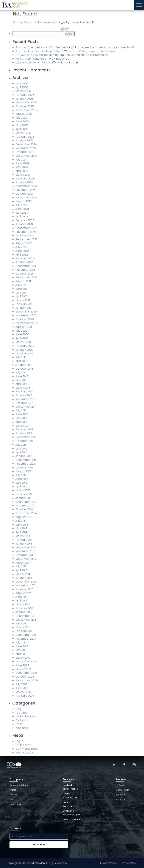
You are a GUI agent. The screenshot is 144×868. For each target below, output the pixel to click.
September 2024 (26, 156)
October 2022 (25, 235)
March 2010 (23, 658)
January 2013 (24, 578)
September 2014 (26, 513)
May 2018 (21, 380)
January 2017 (24, 433)
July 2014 (21, 521)
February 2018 (24, 391)
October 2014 (24, 509)
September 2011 (26, 620)
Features (21, 713)
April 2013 (21, 570)
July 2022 (21, 247)
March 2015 (23, 490)
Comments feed (27, 749)
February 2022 (25, 258)
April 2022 (22, 255)
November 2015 (26, 464)
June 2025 (22, 121)
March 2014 (23, 536)
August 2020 (24, 327)
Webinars (22, 728)
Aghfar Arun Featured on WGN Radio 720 (42, 59)
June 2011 (21, 624)
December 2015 (26, 460)
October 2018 (24, 369)
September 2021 (26, 277)
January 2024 (24, 182)
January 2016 (24, 456)
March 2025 (23, 133)
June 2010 (22, 646)
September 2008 (27, 680)
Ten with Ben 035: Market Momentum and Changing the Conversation (62, 55)
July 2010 (21, 643)
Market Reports (25, 716)
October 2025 (25, 106)
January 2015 (24, 498)
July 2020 (21, 331)
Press (19, 724)
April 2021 (21, 296)
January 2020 (24, 350)
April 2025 (22, 129)
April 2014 (21, 532)
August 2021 (23, 281)
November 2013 (25, 551)
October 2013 (24, 555)
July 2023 (21, 205)
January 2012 (24, 612)
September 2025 (27, 110)
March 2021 (23, 300)
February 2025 (25, 137)
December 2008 (26, 673)
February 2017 (24, 429)
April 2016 (21, 452)
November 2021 (25, 270)
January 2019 (24, 365)
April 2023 (22, 217)
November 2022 (26, 232)
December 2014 (26, 502)
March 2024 (23, 175)
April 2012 (21, 601)
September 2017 (26, 407)
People (13, 790)
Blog (18, 709)
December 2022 (26, 228)
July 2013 (21, 566)
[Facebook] (124, 765)
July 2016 (21, 445)
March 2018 (23, 388)
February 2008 (25, 696)
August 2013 (23, 563)
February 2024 (25, 179)
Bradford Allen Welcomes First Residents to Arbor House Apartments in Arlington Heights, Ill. (75, 47)
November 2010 (26, 639)
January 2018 (24, 395)
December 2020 (26, 312)
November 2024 (26, 148)
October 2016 (24, 441)
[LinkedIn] (114, 765)
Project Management (73, 819)
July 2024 (21, 160)
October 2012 (24, 589)
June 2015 (22, 479)
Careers (13, 795)
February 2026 (25, 95)
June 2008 (22, 688)
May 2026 (22, 83)
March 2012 (23, 604)
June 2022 (22, 251)
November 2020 (26, 315)
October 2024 (25, 152)
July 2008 (21, 684)
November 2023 (26, 190)
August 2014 (23, 517)
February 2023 (25, 220)
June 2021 (22, 289)
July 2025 (21, 118)
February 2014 (24, 540)
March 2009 (23, 669)
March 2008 (23, 692)
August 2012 (23, 593)
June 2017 (22, 414)
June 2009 (22, 665)
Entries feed (23, 745)
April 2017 (21, 422)
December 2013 (26, 547)
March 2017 (23, 426)
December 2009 (26, 661)
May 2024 (22, 167)
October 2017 (24, 403)
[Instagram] (134, 765)
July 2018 (21, 372)
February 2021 (24, 304)
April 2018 (21, 384)
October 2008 (25, 677)
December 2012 (26, 582)
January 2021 (24, 308)
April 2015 (21, 487)
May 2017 (21, 418)
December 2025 (26, 102)
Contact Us (15, 804)
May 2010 (21, 650)
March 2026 (23, 91)
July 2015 (21, 475)
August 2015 (23, 471)
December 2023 (26, 186)
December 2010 (26, 635)
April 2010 (21, 654)
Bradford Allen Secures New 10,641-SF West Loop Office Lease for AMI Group (65, 51)
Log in (19, 741)
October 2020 (25, 319)
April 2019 (21, 361)
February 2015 (24, 494)
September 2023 (26, 198)
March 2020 (23, 342)
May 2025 (22, 125)
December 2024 (26, 144)
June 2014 (22, 525)
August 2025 (24, 114)
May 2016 (21, 449)
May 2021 (21, 293)
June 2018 (22, 376)
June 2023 (22, 209)
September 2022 (26, 239)
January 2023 (24, 224)
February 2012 (24, 608)
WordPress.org (25, 753)
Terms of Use (128, 863)
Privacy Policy (108, 863)
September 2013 (26, 559)
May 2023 (22, 213)
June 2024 (22, 163)
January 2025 (24, 140)
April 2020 (22, 338)
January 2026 (24, 99)
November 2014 (25, 506)
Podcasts (22, 720)
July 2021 (21, 285)
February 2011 (24, 631)
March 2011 (22, 627)
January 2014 (24, 544)
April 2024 (22, 171)
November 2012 (25, 585)
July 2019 (21, 357)
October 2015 (24, 468)
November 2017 (25, 399)
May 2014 (21, 528)
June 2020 (22, 334)
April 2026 (22, 87)
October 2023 (25, 194)
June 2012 (22, 597)
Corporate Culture (19, 785)
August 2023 (24, 201)
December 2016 (26, 437)
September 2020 (27, 323)
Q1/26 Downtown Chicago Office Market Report (47, 63)
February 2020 (25, 346)
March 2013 (23, 574)
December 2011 (25, 616)
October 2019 (24, 354)
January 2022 (24, 262)
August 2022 (24, 243)
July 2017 (21, 410)
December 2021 (26, 266)
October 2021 (24, 274)
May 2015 (21, 483)
